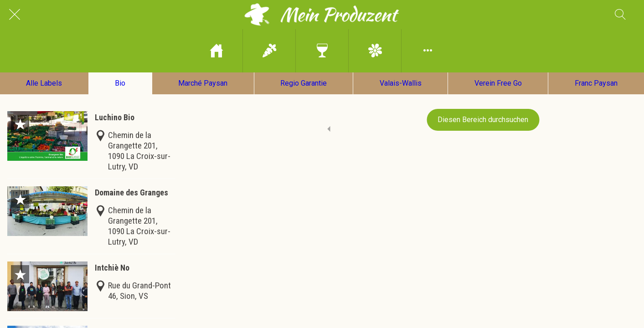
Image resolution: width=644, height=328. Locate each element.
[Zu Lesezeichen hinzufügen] (20, 114)
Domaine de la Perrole (132, 322)
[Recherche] (620, 15)
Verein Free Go (498, 83)
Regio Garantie (304, 83)
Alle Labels (44, 83)
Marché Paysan (203, 83)
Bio (120, 83)
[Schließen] (15, 15)
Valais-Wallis (401, 83)
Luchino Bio (115, 108)
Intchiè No (112, 258)
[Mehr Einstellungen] (428, 51)
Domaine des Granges (131, 183)
